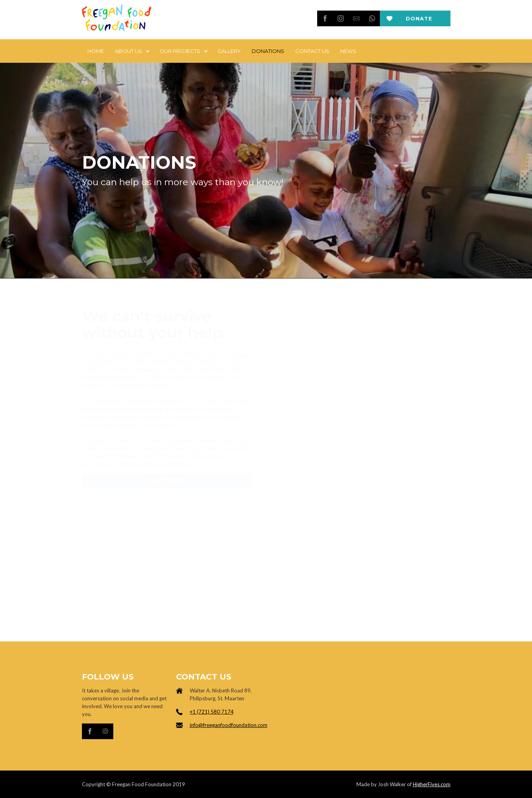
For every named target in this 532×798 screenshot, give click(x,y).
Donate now (419, 21)
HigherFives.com (432, 784)
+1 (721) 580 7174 (212, 712)
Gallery (229, 51)
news (348, 51)
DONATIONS (268, 51)
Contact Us (312, 51)
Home (96, 51)
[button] (132, 51)
